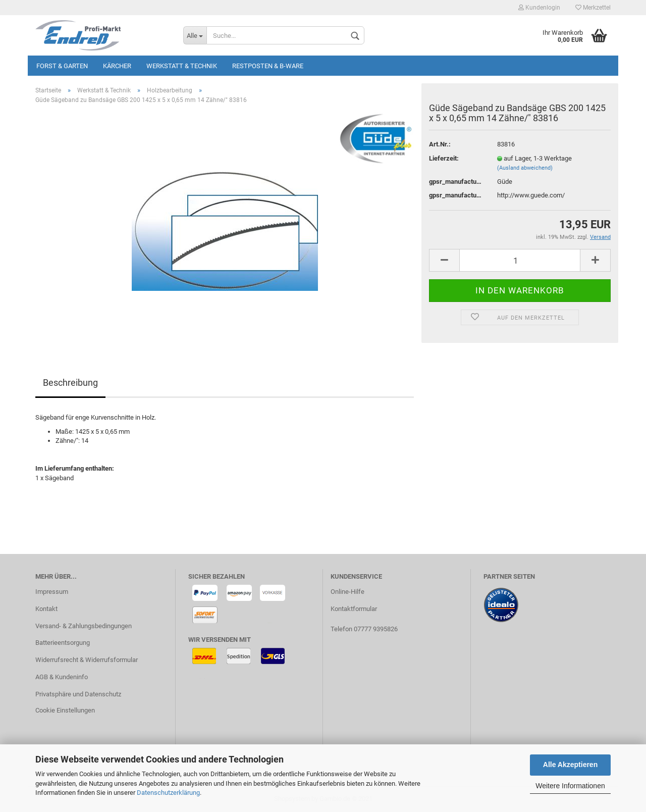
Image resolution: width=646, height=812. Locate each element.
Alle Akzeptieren (570, 765)
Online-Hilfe (347, 592)
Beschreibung (70, 383)
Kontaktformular (354, 609)
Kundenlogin (539, 8)
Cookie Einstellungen (65, 710)
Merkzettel (593, 8)
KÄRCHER (117, 66)
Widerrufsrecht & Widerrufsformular (87, 660)
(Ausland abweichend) (525, 168)
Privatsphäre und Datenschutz (78, 694)
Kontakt (46, 609)
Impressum (52, 592)
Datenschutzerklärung (168, 793)
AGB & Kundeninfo (62, 677)
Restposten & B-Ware (268, 66)
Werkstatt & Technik (182, 66)
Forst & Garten (62, 66)
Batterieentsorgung (63, 643)
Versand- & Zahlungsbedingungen (84, 626)
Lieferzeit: (444, 158)
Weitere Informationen (570, 786)
